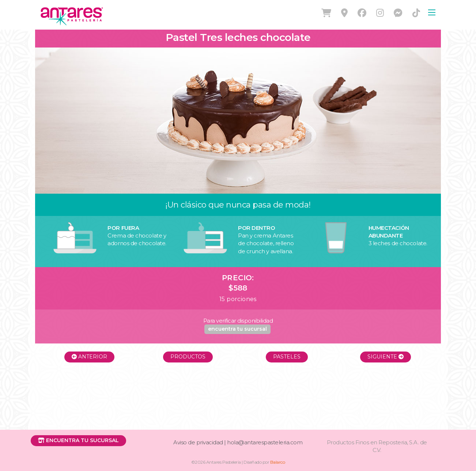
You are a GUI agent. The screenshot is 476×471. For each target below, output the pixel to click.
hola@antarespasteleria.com (265, 442)
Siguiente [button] (386, 357)
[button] (237, 329)
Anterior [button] (89, 357)
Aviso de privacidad (198, 442)
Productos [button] (188, 357)
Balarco (278, 462)
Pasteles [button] (287, 357)
